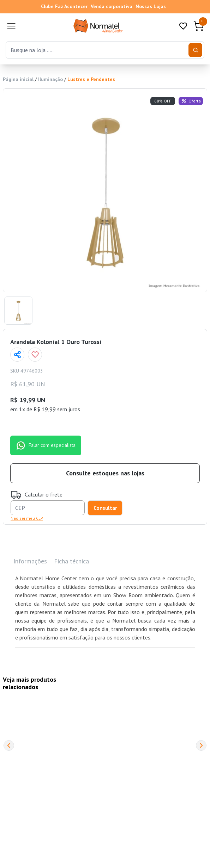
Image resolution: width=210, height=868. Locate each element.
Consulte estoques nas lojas (105, 473)
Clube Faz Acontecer (64, 6)
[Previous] (9, 745)
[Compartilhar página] (17, 355)
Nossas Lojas (151, 6)
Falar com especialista (46, 445)
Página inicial (18, 79)
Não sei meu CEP (27, 518)
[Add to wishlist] (35, 355)
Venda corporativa (112, 6)
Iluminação (50, 79)
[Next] (201, 745)
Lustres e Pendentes (91, 79)
